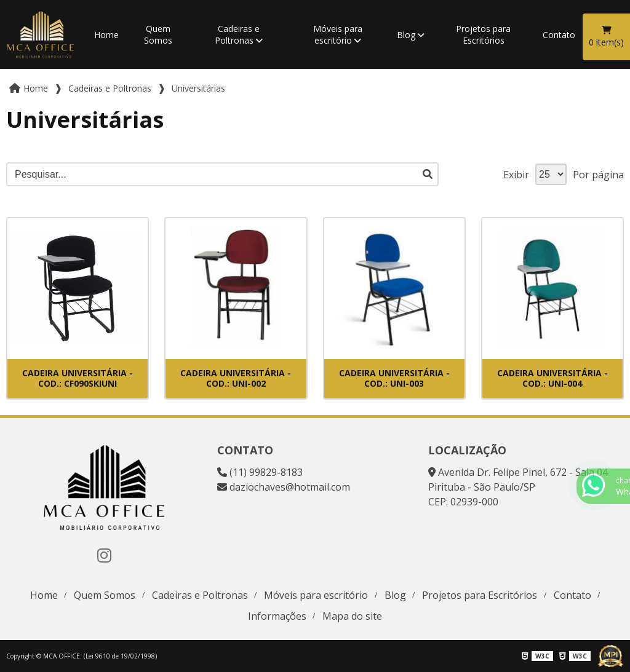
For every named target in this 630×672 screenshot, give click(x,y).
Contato (559, 35)
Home (106, 35)
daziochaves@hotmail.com (284, 487)
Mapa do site (352, 616)
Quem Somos (158, 34)
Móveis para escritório (338, 34)
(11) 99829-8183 (260, 472)
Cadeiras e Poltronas (237, 34)
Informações (277, 616)
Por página (598, 175)
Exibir (516, 175)
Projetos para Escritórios (483, 34)
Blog (406, 35)
